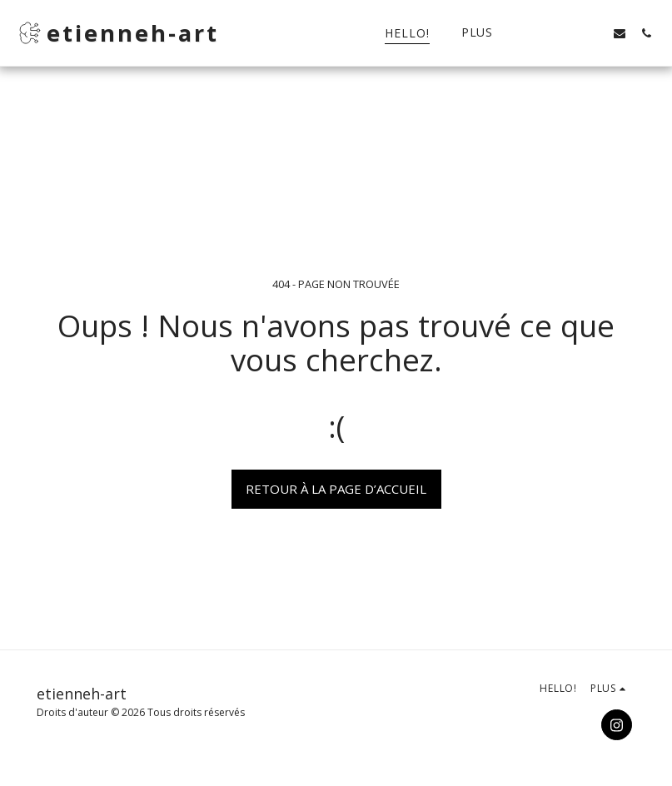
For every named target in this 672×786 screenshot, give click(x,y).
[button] (566, 33)
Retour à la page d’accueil (336, 489)
